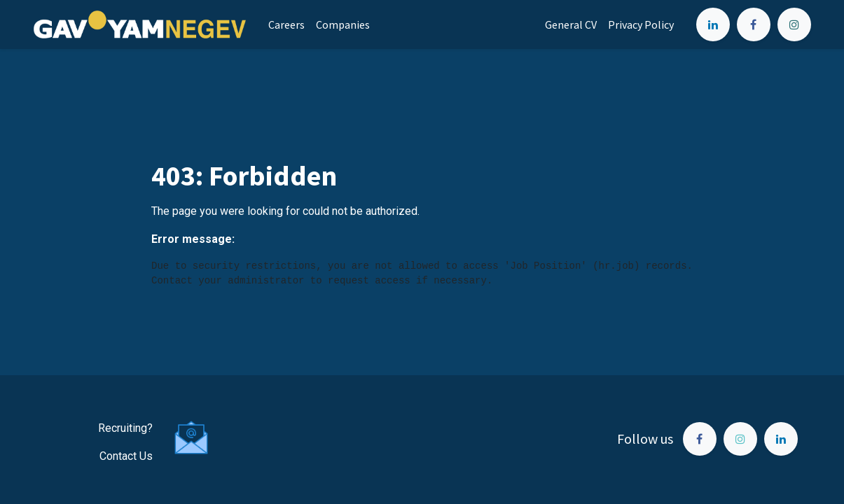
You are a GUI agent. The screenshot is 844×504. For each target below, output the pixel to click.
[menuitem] (286, 24)
